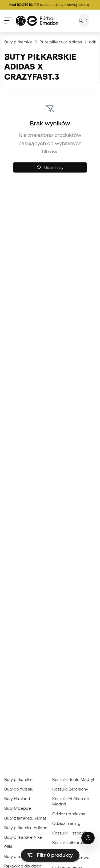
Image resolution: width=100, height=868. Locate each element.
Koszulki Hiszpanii (69, 833)
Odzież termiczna (69, 814)
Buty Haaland (17, 799)
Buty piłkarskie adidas (61, 42)
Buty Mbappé (18, 808)
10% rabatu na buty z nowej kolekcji (51, 5)
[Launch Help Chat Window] (88, 838)
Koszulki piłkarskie (70, 842)
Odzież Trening (66, 823)
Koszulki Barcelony (70, 789)
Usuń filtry (50, 167)
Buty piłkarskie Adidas (26, 828)
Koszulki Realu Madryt (73, 779)
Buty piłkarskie (18, 42)
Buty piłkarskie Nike (23, 837)
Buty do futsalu (19, 789)
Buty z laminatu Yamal (25, 818)
